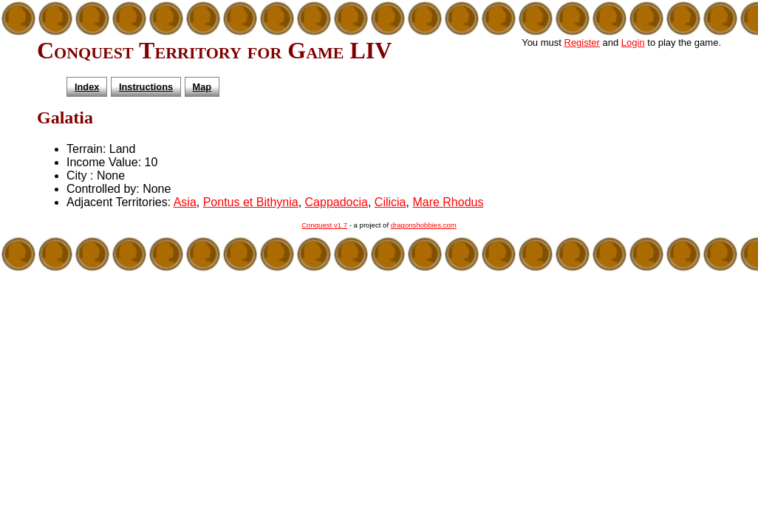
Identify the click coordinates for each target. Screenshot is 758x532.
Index (87, 87)
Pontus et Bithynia (251, 202)
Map (202, 87)
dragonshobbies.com (424, 225)
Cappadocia (337, 202)
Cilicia (390, 202)
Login (633, 42)
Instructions (146, 87)
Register (582, 42)
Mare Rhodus (448, 202)
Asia (185, 202)
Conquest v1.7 (324, 225)
